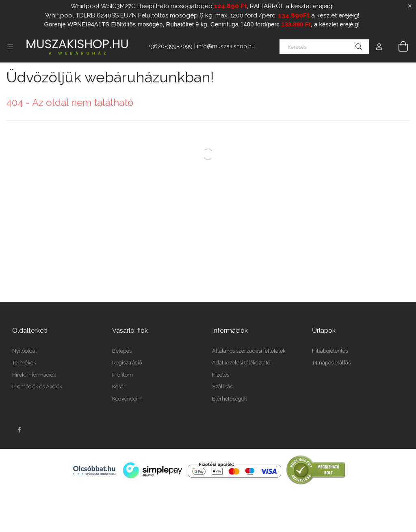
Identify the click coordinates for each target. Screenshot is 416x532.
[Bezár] (410, 6)
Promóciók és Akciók (37, 387)
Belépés (122, 351)
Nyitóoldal (25, 351)
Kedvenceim (127, 399)
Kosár (119, 387)
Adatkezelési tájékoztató (241, 363)
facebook (19, 430)
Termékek (24, 363)
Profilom (122, 375)
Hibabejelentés (330, 351)
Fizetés (221, 375)
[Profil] (379, 47)
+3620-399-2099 (171, 46)
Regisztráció (127, 363)
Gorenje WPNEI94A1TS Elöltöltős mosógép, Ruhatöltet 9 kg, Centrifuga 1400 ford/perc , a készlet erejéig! (202, 24)
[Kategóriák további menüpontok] (10, 47)
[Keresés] (324, 47)
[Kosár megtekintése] (399, 47)
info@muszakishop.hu (226, 46)
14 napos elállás (331, 363)
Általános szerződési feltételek (249, 351)
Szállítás (222, 387)
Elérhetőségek (230, 399)
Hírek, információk (34, 375)
